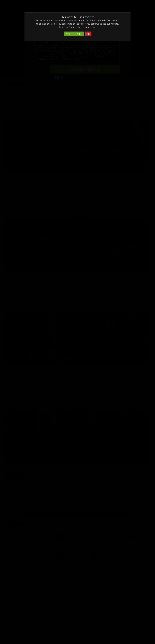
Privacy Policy (75, 27)
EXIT (88, 34)
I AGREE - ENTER (74, 34)
